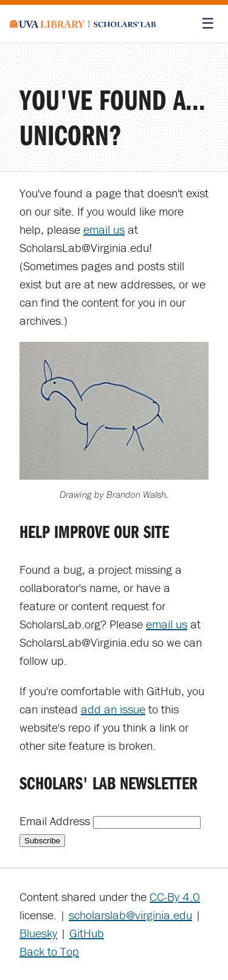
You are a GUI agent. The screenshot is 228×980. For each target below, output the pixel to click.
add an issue (113, 709)
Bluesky (38, 933)
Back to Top (49, 951)
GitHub (87, 933)
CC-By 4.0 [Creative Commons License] (175, 897)
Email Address (56, 821)
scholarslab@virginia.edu (130, 915)
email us (104, 229)
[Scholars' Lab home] (83, 24)
